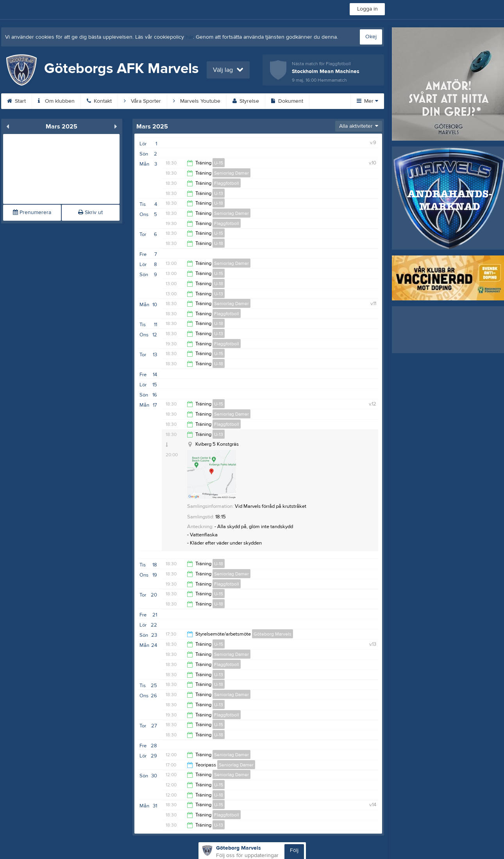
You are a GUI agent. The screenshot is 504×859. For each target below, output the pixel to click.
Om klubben (56, 101)
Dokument (287, 101)
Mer (367, 101)
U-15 (219, 163)
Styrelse (246, 101)
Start (16, 101)
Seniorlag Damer (231, 173)
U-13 (219, 193)
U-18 (219, 203)
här (189, 37)
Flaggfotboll (227, 183)
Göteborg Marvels (273, 634)
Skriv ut (90, 213)
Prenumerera (32, 213)
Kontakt (99, 101)
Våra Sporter (142, 101)
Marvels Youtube (197, 101)
